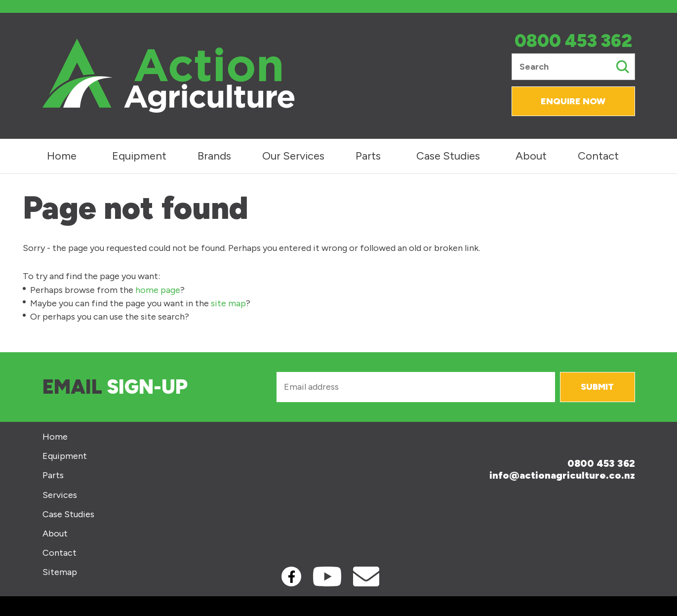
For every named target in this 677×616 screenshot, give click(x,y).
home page (158, 290)
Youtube (327, 576)
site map (228, 303)
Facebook (291, 576)
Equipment (139, 156)
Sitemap (60, 572)
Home (62, 156)
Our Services (293, 156)
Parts (368, 156)
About (531, 156)
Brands (214, 156)
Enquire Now (573, 101)
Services (60, 495)
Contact (598, 156)
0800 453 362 (573, 41)
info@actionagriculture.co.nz (562, 475)
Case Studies (448, 156)
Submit (597, 387)
